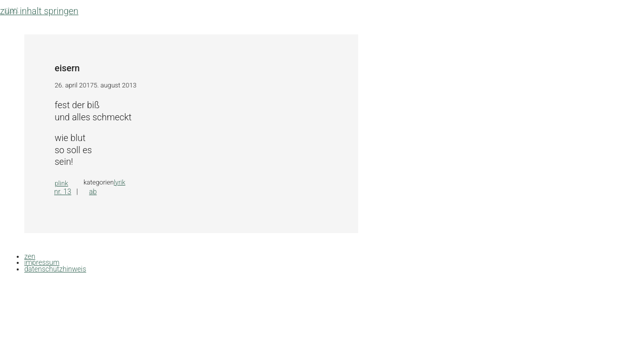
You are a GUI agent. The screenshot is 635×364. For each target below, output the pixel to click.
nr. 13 (63, 192)
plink (61, 183)
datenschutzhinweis (55, 269)
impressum (42, 262)
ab (93, 192)
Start (11, 10)
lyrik (120, 182)
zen (30, 256)
